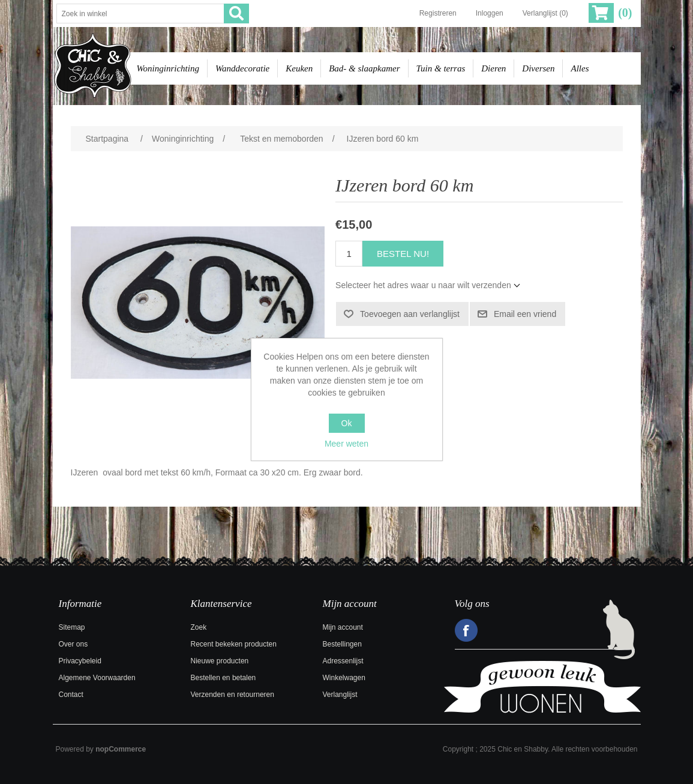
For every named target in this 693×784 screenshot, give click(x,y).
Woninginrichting (168, 68)
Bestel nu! (403, 254)
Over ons (73, 644)
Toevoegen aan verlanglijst (410, 314)
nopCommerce (121, 749)
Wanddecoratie (242, 68)
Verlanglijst (340, 695)
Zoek (199, 627)
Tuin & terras (441, 68)
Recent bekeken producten (234, 644)
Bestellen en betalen (223, 678)
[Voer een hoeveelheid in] (349, 254)
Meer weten (346, 444)
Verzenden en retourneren (232, 695)
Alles (580, 68)
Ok (347, 423)
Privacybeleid (80, 661)
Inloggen (490, 13)
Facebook (466, 630)
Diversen (538, 68)
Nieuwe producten (220, 661)
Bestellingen (342, 644)
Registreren (438, 13)
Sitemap (72, 627)
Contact (71, 695)
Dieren (493, 68)
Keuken (299, 68)
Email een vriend (525, 314)
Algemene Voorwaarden (97, 678)
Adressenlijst (343, 661)
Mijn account (343, 627)
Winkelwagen (344, 678)
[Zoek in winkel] (140, 14)
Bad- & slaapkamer (364, 68)
